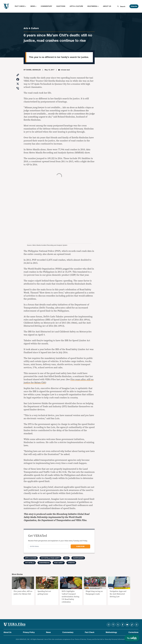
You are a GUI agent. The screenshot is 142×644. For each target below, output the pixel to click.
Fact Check (20, 6)
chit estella (30, 563)
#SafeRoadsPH (78, 558)
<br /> (59, 205)
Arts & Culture (76, 6)
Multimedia (92, 6)
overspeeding (44, 563)
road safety (59, 563)
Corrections (133, 632)
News (33, 6)
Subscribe (134, 6)
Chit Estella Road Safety (50, 558)
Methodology (111, 632)
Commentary (46, 6)
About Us (107, 6)
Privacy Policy (29, 632)
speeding (71, 563)
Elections (61, 6)
